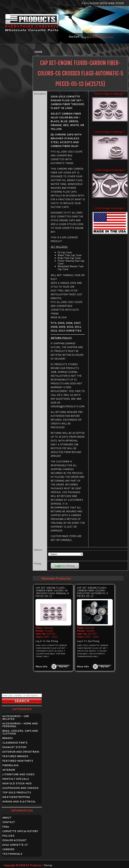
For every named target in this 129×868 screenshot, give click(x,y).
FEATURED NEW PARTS (18, 761)
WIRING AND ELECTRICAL (19, 802)
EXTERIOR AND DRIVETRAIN (21, 752)
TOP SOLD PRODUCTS (17, 793)
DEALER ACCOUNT (14, 840)
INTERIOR (9, 770)
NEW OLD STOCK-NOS (17, 783)
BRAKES (7, 738)
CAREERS (8, 849)
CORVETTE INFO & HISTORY (20, 831)
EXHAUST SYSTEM (14, 747)
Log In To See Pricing (47, 641)
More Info (41, 667)
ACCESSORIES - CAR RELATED (15, 718)
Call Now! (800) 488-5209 (102, 3)
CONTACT (9, 822)
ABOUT (7, 818)
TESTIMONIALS (12, 854)
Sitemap (48, 865)
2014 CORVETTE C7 (15, 845)
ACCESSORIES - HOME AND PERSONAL (20, 725)
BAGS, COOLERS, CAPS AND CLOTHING (20, 732)
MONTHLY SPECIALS (16, 779)
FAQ (6, 827)
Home (38, 52)
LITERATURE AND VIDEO (18, 774)
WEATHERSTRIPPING (16, 797)
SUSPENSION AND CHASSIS (20, 788)
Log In (85, 37)
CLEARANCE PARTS (15, 743)
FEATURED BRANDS (15, 756)
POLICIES (8, 836)
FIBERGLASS (10, 765)
